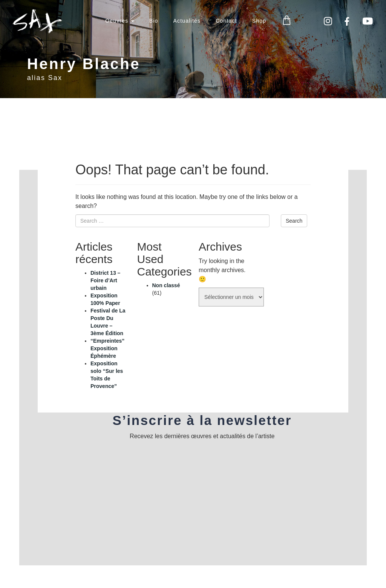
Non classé (166, 285)
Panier (287, 21)
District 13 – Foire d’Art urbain (105, 280)
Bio (154, 21)
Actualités (187, 21)
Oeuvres (119, 21)
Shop (259, 21)
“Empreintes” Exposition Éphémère (107, 348)
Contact (226, 21)
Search (294, 221)
